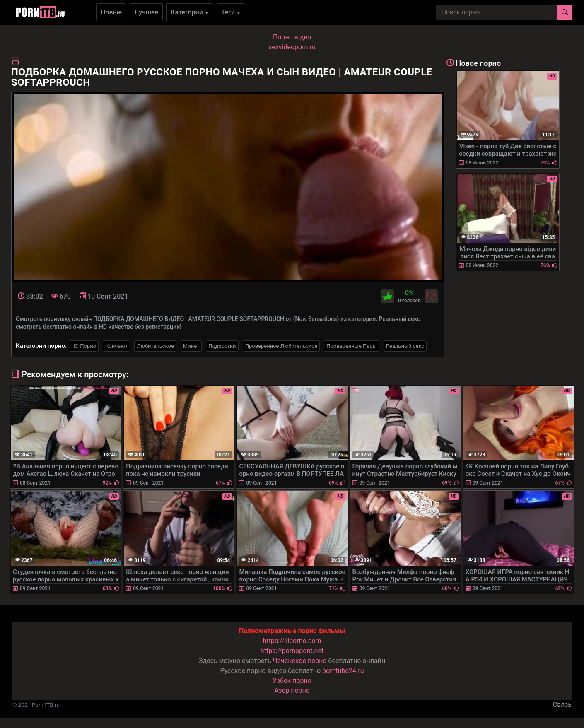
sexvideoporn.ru (292, 47)
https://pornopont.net (292, 651)
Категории (190, 12)
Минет (191, 346)
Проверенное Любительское (281, 346)
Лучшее (146, 12)
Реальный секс (405, 346)
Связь (562, 705)
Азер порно (292, 691)
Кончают (116, 346)
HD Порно (84, 346)
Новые (111, 12)
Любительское (155, 346)
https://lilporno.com (292, 641)
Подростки (222, 346)
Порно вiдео (292, 37)
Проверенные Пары (351, 346)
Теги (231, 12)
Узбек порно (292, 681)
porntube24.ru (343, 671)
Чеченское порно (300, 661)
